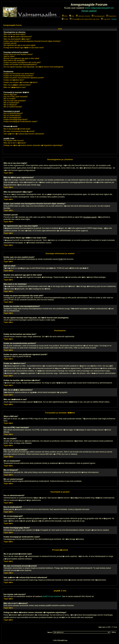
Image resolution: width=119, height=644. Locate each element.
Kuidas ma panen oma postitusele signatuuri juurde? (24, 78)
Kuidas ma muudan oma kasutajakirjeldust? (20, 65)
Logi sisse (106, 19)
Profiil (65, 19)
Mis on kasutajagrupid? (13, 117)
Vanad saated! (89, 11)
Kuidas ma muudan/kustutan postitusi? (19, 76)
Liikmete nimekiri (83, 16)
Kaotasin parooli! (10, 43)
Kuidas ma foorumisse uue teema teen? (19, 74)
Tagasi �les (8, 173)
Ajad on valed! (9, 56)
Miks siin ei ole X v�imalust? (15, 143)
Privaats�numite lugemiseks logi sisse (85, 19)
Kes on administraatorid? (13, 113)
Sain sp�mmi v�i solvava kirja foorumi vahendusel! (24, 134)
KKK (65, 16)
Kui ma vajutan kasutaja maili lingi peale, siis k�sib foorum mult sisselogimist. (34, 67)
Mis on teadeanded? (11, 103)
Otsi (72, 16)
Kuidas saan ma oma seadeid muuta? (18, 54)
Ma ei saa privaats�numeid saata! (17, 129)
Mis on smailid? (10, 99)
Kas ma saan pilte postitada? (15, 101)
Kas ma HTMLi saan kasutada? (16, 97)
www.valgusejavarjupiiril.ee (99, 8)
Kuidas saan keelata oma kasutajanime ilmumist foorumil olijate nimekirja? (32, 41)
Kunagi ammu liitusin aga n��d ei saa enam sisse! (24, 48)
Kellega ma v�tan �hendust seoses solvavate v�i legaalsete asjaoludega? (33, 145)
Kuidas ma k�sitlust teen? (14, 80)
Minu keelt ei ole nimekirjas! (14, 60)
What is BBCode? (10, 95)
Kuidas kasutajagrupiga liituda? (16, 119)
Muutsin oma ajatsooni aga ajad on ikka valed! (21, 58)
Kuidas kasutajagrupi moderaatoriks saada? (20, 121)
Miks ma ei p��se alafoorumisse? (17, 85)
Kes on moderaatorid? (12, 115)
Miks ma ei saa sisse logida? (15, 34)
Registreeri (111, 16)
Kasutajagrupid (98, 16)
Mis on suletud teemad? (13, 107)
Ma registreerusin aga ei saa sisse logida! (20, 45)
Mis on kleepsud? (10, 105)
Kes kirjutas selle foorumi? (14, 141)
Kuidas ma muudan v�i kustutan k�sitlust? (21, 82)
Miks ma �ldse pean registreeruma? (18, 37)
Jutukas (114, 19)
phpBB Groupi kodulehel (52, 596)
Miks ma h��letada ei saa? (15, 87)
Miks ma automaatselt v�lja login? (17, 39)
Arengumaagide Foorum (13, 25)
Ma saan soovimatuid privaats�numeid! (19, 131)
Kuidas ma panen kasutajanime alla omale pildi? (22, 62)
